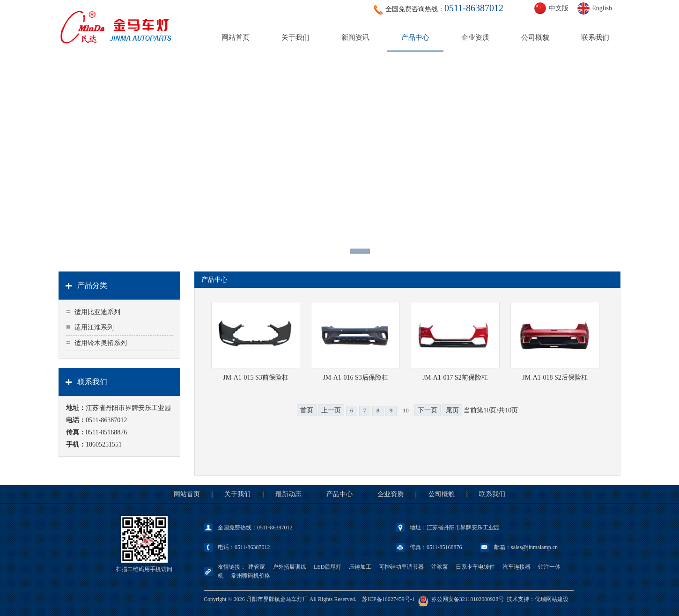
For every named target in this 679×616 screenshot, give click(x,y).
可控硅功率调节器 (401, 567)
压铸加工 (360, 567)
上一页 (331, 410)
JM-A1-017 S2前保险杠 (455, 378)
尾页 (452, 410)
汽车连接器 (517, 567)
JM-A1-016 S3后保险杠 (355, 378)
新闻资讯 (355, 37)
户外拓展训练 (289, 567)
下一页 (428, 410)
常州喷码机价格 (251, 576)
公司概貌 (535, 37)
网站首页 (236, 37)
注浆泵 (440, 567)
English (602, 8)
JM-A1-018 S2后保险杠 (555, 378)
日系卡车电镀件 (475, 567)
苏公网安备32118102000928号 (468, 599)
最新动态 (288, 494)
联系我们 (595, 37)
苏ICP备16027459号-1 (388, 599)
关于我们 (295, 37)
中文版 (559, 8)
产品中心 (415, 37)
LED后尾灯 (328, 567)
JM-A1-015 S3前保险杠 (256, 378)
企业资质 (475, 37)
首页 (307, 410)
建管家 (257, 567)
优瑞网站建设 (552, 599)
